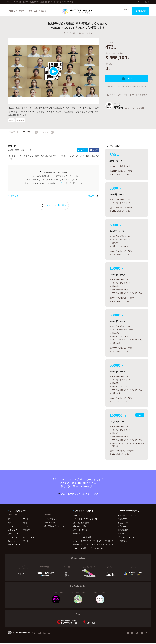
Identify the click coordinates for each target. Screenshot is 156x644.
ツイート (123, 97)
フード (26, 542)
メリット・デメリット (82, 531)
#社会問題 (20, 123)
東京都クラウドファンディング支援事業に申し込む (92, 546)
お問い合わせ (123, 528)
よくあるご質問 (124, 524)
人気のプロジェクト (53, 520)
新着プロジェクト (52, 524)
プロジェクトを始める (40, 11)
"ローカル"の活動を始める (84, 539)
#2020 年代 (122, 520)
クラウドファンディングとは (85, 520)
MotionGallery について (141, 2)
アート (26, 520)
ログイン (124, 11)
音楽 (25, 524)
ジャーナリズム (14, 546)
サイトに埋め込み (138, 97)
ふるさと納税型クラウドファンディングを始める (92, 542)
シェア (111, 97)
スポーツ (12, 542)
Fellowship (78, 535)
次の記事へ (93, 197)
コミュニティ (86, 35)
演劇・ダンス (13, 535)
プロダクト (28, 531)
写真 (10, 524)
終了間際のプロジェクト (54, 528)
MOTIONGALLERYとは (127, 517)
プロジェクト (15, 134)
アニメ (11, 528)
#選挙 (11, 123)
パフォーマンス (30, 539)
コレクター (47, 134)
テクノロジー (13, 539)
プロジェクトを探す (17, 11)
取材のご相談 (123, 531)
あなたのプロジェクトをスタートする (78, 495)
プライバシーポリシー (127, 539)
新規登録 (141, 11)
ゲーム (26, 528)
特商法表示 (122, 542)
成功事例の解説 (80, 528)
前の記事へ (14, 197)
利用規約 (121, 535)
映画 (10, 520)
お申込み (77, 517)
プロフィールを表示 (134, 110)
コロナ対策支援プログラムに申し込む (89, 549)
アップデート (31, 134)
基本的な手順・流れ (81, 524)
